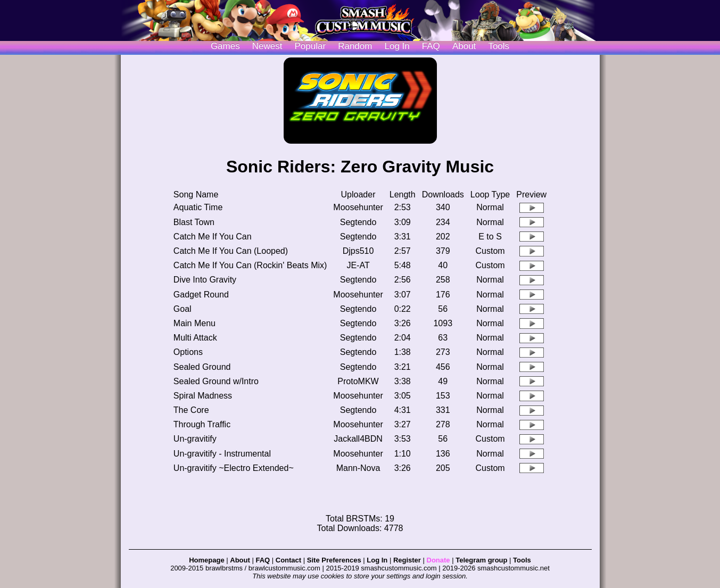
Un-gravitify (195, 439)
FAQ (431, 46)
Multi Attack (195, 338)
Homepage (206, 560)
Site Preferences (334, 560)
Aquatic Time (198, 207)
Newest (267, 46)
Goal (183, 309)
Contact (288, 560)
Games (225, 46)
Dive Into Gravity (205, 280)
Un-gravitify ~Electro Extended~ (234, 468)
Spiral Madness (203, 396)
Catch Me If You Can (213, 237)
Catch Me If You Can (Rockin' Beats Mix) (250, 265)
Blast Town (194, 222)
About (464, 46)
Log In (377, 560)
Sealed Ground (202, 367)
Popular (311, 46)
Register (407, 560)
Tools (499, 46)
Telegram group (481, 560)
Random (355, 46)
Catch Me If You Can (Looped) (231, 251)
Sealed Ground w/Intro (216, 381)
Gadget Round (201, 295)
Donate (438, 560)
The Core (191, 410)
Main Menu (195, 323)
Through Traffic (202, 424)
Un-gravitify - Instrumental (222, 454)
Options (188, 352)
